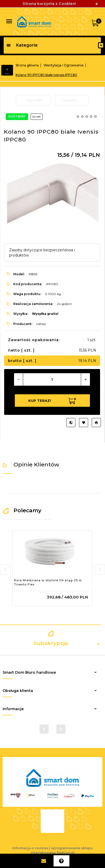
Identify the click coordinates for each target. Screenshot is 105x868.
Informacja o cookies (30, 848)
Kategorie (22, 45)
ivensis (41, 324)
